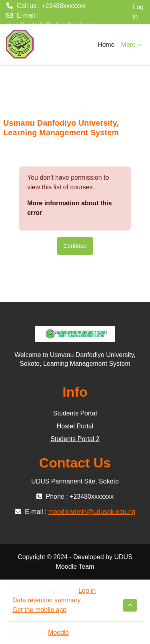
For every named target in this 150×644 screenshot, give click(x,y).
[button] (130, 605)
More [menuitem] (128, 45)
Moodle (58, 633)
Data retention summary (47, 600)
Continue (75, 246)
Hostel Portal (75, 426)
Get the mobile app (39, 610)
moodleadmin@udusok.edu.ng (50, 25)
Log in (138, 12)
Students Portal (75, 413)
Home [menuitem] (106, 45)
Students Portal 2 (75, 439)
